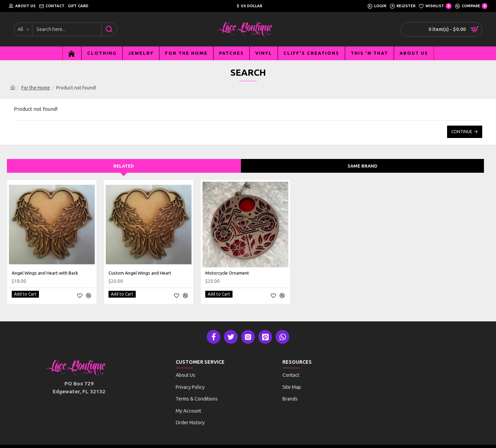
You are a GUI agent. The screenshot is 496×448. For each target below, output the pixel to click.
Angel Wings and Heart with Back (45, 273)
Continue (462, 132)
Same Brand (363, 166)
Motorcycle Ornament (227, 273)
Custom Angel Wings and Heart (140, 273)
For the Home (36, 88)
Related (124, 166)
